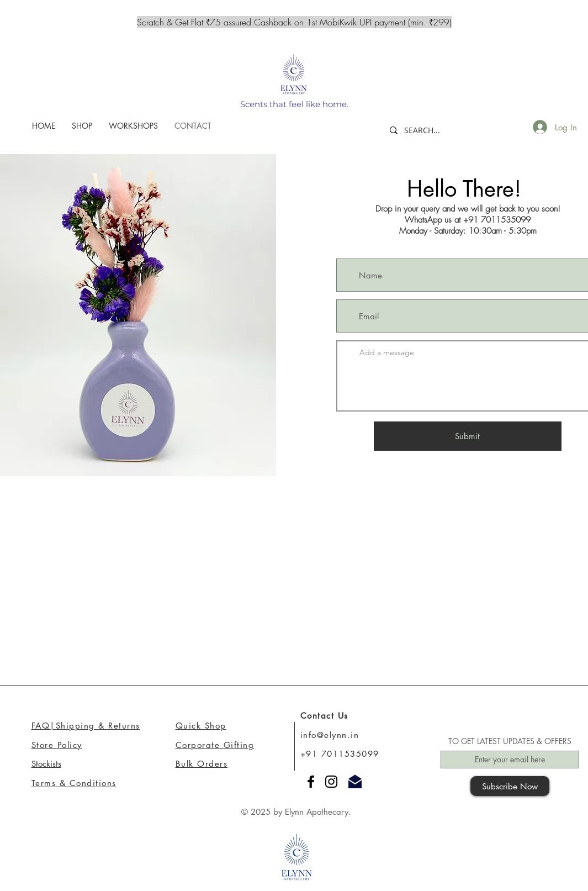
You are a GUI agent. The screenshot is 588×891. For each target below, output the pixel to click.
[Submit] (468, 436)
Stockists (46, 764)
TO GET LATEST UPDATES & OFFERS (510, 741)
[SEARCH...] (430, 130)
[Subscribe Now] (510, 786)
